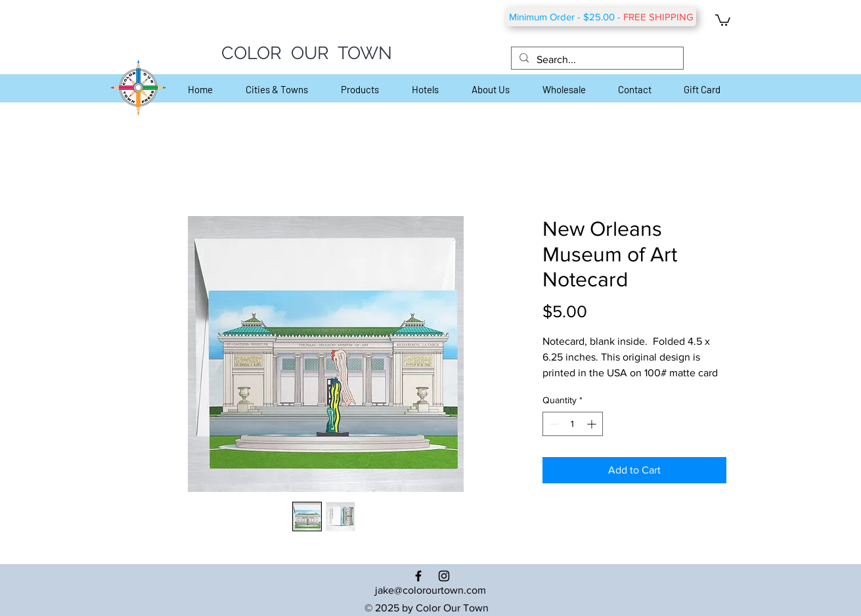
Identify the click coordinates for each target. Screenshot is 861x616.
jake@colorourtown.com (430, 590)
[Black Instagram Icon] (444, 576)
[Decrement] (553, 424)
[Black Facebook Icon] (418, 576)
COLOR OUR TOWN (307, 53)
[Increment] (593, 424)
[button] (723, 19)
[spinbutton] (573, 424)
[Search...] (596, 60)
